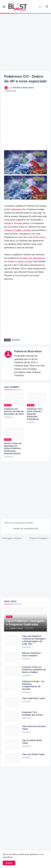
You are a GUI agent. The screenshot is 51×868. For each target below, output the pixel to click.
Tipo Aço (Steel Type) (33, 754)
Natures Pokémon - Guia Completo (32, 654)
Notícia (16, 340)
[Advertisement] (26, 42)
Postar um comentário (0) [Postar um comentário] (26, 529)
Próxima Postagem (39, 538)
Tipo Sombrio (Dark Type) (32, 742)
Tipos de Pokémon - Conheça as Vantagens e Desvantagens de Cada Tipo (34, 640)
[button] (4, 7)
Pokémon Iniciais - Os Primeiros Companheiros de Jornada (33, 685)
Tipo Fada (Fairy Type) (33, 698)
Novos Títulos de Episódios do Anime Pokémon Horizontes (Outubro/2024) (13, 448)
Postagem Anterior (12, 538)
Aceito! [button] (9, 863)
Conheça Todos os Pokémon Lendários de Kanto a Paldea (34, 670)
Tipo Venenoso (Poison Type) (34, 728)
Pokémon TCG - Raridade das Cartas (32, 714)
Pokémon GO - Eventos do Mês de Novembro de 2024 (14, 411)
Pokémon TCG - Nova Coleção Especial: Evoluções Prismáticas (35, 414)
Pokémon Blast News (28, 351)
